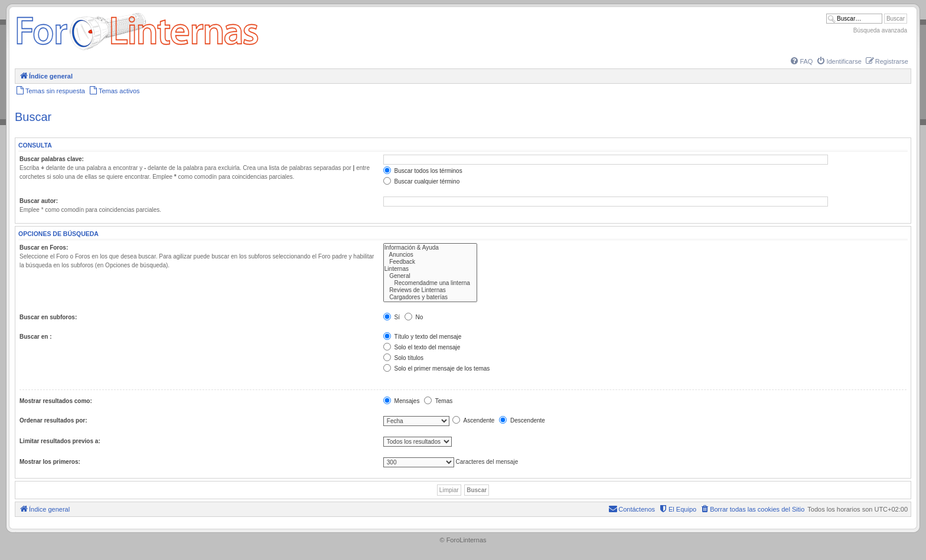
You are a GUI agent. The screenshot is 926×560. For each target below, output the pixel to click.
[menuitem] (801, 61)
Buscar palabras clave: (52, 159)
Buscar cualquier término (421, 181)
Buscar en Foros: (44, 248)
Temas (438, 401)
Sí (392, 317)
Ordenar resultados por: (53, 420)
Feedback (430, 262)
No (414, 317)
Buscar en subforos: (48, 317)
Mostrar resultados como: (56, 401)
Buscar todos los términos (423, 171)
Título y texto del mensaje (423, 337)
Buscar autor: (39, 201)
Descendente (522, 420)
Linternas (430, 269)
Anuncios (430, 255)
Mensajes (402, 401)
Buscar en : (35, 337)
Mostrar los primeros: (50, 462)
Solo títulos (403, 358)
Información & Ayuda (430, 248)
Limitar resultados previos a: (60, 441)
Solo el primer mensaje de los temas (437, 369)
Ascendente (473, 420)
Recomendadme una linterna (430, 283)
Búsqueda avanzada (880, 30)
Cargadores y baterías (430, 297)
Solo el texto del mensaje (422, 347)
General (430, 276)
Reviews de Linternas (430, 290)
